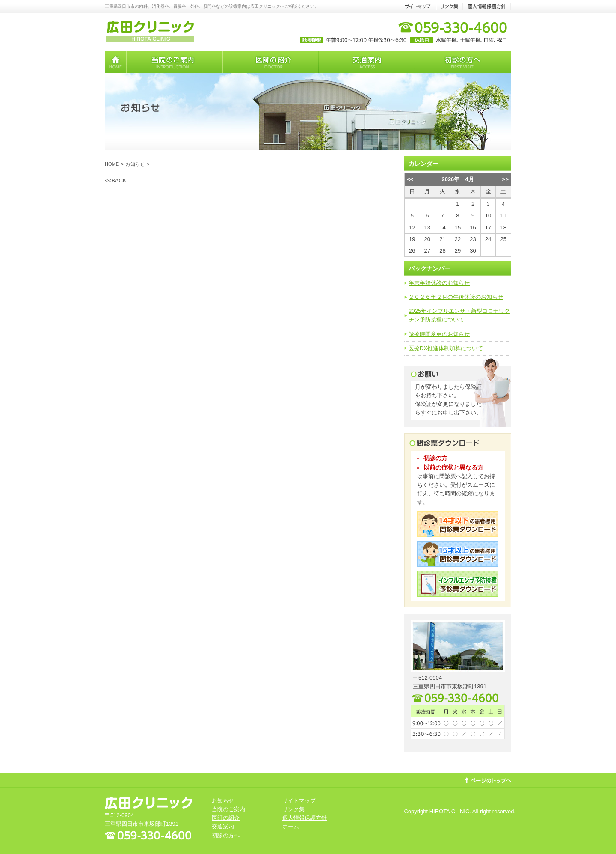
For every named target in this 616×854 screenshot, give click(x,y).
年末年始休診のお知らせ (439, 283)
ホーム (291, 826)
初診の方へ (226, 835)
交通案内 (223, 826)
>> (505, 179)
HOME (112, 164)
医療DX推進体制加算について (446, 348)
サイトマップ (299, 801)
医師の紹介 (226, 818)
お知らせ (135, 164)
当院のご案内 (228, 809)
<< (410, 179)
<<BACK (116, 180)
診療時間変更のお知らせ (439, 334)
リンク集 (293, 809)
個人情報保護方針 (305, 818)
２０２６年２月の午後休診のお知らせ (456, 297)
